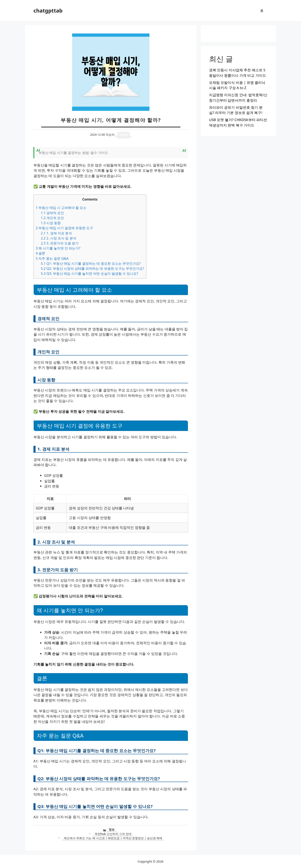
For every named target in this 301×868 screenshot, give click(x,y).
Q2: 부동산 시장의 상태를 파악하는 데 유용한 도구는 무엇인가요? (92, 268)
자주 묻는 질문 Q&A (52, 258)
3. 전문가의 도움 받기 (60, 243)
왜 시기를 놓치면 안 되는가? (58, 248)
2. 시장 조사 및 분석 (58, 238)
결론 (40, 253)
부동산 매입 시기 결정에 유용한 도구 (64, 228)
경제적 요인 (52, 213)
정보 (112, 829)
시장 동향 (51, 223)
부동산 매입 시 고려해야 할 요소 (61, 208)
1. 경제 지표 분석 (56, 233)
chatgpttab (48, 10)
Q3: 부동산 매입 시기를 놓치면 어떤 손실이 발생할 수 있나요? (89, 274)
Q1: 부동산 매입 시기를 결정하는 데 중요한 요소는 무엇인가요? (91, 263)
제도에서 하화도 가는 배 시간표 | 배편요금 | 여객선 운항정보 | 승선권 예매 (113, 838)
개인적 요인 (52, 218)
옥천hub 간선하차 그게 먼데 (113, 834)
